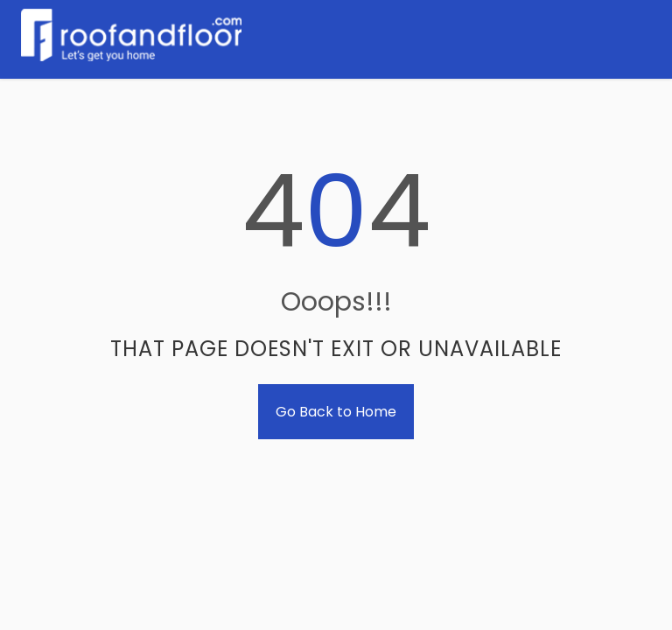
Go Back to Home (336, 412)
